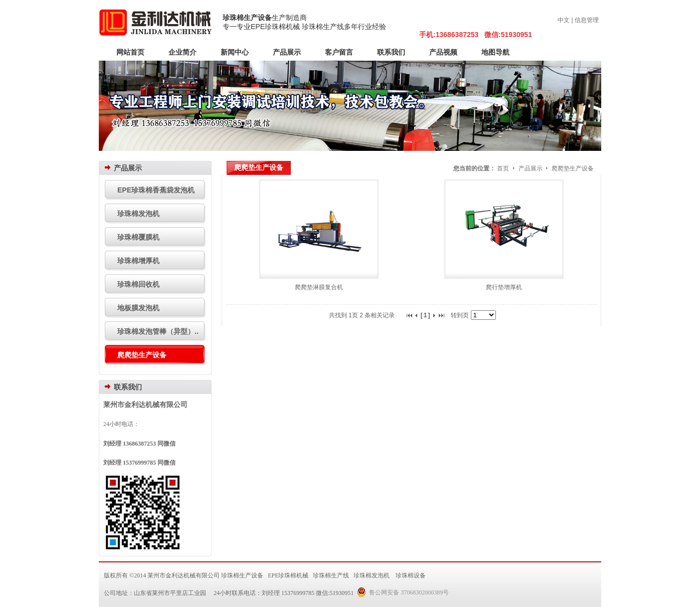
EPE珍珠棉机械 (288, 575)
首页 (503, 168)
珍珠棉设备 (411, 575)
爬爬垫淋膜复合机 (319, 287)
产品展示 (531, 168)
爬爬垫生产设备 (573, 168)
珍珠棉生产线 (331, 575)
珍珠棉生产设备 (247, 18)
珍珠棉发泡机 (372, 575)
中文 (564, 20)
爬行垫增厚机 (504, 287)
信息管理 (587, 20)
